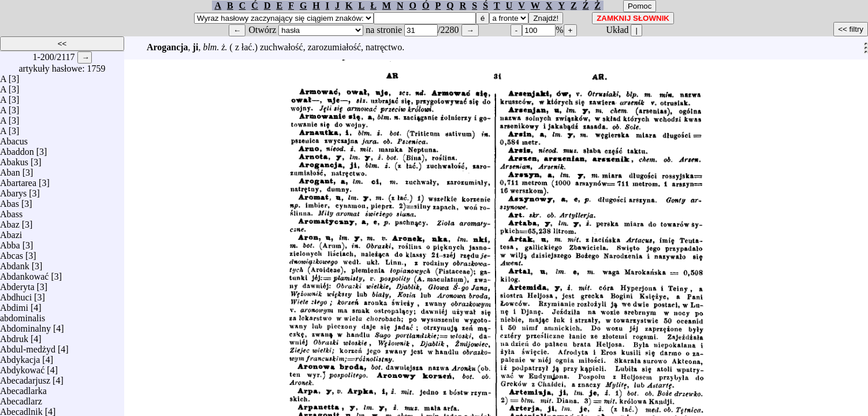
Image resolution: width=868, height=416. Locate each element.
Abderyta (17, 284)
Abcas (12, 253)
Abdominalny (25, 326)
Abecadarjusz (25, 378)
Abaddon (17, 149)
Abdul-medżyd (28, 346)
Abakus (14, 159)
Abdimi (14, 305)
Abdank (15, 263)
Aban (10, 170)
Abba (10, 242)
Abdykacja (20, 357)
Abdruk (14, 336)
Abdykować (22, 367)
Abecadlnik (21, 409)
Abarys (13, 190)
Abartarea (18, 180)
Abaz (10, 222)
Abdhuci (16, 294)
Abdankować (24, 274)
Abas (10, 201)
